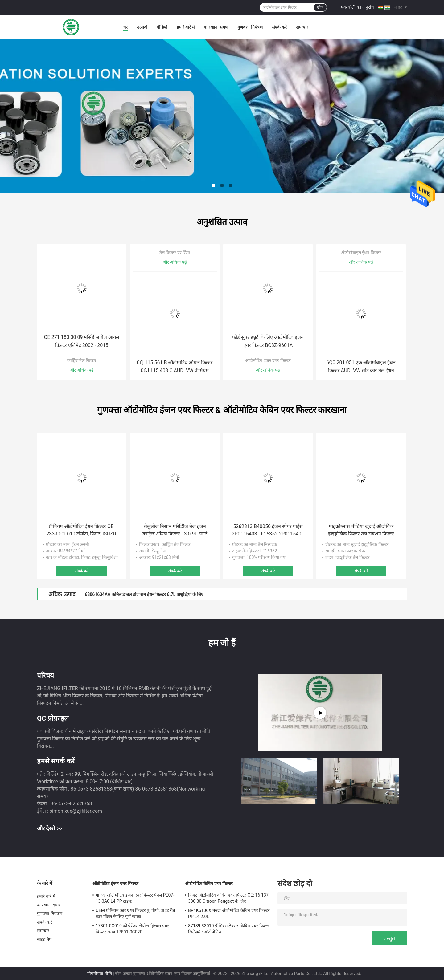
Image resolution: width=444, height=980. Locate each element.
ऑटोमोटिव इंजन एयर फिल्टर (268, 360)
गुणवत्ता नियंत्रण (250, 27)
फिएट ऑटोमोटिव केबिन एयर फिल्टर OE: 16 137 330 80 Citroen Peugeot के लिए (228, 898)
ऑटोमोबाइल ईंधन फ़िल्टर (361, 253)
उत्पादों (142, 27)
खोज (320, 7)
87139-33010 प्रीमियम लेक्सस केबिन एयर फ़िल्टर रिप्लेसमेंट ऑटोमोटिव (229, 929)
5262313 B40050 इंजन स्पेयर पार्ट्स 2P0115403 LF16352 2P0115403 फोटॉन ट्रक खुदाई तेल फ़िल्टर (268, 531)
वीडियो (162, 27)
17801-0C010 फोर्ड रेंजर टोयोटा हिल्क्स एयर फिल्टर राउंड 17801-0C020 (132, 929)
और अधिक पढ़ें (82, 370)
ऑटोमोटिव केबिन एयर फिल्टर (209, 884)
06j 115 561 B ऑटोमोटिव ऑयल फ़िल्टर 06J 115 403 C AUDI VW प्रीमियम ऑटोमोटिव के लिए (175, 367)
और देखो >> (50, 828)
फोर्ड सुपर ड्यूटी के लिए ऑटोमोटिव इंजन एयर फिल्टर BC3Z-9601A (268, 341)
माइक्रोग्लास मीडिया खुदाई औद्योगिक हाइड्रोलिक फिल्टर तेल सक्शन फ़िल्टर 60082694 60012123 (361, 531)
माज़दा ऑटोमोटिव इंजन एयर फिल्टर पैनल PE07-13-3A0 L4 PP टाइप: (135, 898)
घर (125, 27)
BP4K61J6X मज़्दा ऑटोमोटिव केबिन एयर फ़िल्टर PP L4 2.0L (229, 913)
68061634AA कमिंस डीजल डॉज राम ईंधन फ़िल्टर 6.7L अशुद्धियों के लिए (144, 594)
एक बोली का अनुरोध (358, 7)
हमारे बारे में (186, 27)
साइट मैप (44, 939)
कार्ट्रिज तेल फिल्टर (82, 360)
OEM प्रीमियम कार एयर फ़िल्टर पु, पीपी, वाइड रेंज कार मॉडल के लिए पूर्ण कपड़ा (135, 913)
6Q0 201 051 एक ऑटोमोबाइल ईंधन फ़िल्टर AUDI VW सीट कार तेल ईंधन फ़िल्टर (361, 367)
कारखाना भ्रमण (216, 27)
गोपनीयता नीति (99, 974)
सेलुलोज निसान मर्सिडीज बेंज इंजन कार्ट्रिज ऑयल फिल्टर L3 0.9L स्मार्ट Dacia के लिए (175, 531)
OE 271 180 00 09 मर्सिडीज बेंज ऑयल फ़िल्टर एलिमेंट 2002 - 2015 (82, 341)
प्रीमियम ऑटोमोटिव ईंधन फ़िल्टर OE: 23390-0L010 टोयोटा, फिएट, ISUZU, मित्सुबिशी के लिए (82, 531)
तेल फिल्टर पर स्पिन (175, 253)
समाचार (302, 27)
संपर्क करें (279, 27)
